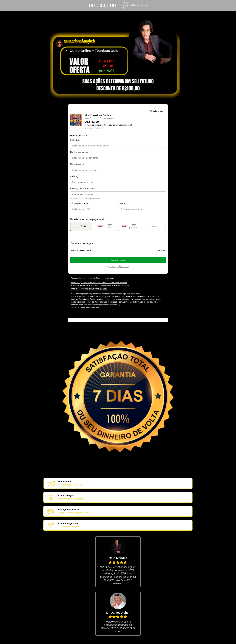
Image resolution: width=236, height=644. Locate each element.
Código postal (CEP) (80, 203)
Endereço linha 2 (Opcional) (83, 189)
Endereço (75, 176)
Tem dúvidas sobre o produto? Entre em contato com (93, 278)
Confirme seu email (79, 152)
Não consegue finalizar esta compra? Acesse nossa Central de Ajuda (99, 283)
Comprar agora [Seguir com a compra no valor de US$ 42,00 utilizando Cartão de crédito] (118, 260)
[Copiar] (89, 289)
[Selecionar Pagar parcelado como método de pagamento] (130, 226)
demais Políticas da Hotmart (130, 302)
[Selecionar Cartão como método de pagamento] (81, 226)
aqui (97, 307)
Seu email (75, 140)
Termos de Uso (91, 302)
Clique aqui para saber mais (128, 294)
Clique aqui (108, 125)
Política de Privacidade (108, 302)
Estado (122, 203)
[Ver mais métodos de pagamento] (155, 226)
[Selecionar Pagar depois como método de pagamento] (106, 226)
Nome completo (78, 164)
